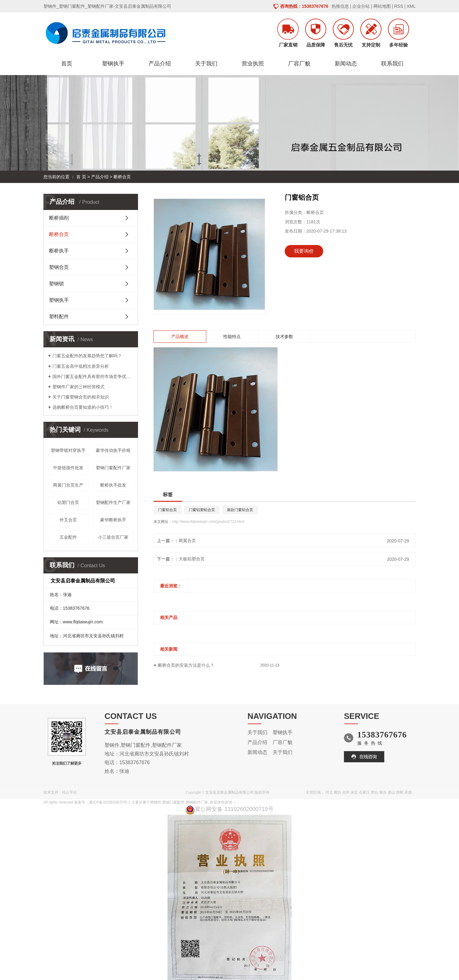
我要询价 (304, 251)
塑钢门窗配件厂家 (113, 468)
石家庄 (364, 792)
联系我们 (392, 64)
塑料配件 (59, 316)
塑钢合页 (59, 267)
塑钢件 (156, 802)
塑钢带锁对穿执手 (68, 450)
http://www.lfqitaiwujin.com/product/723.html (208, 522)
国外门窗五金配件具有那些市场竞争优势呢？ (93, 376)
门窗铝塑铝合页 (202, 510)
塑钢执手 (113, 64)
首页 (67, 64)
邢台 (375, 792)
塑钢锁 (56, 284)
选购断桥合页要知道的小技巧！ (83, 407)
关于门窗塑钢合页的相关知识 (81, 397)
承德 (408, 792)
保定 (354, 792)
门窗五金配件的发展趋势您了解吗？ (87, 356)
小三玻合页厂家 (113, 537)
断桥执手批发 (113, 485)
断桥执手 (59, 251)
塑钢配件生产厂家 (113, 502)
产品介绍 (160, 64)
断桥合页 (122, 177)
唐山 (391, 792)
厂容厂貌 (299, 64)
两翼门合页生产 (68, 485)
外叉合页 (68, 520)
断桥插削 (59, 218)
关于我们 (206, 64)
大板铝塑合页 (192, 559)
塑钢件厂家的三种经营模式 (78, 387)
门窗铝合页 (167, 510)
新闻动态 (346, 64)
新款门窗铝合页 (240, 510)
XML (411, 6)
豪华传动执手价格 (113, 450)
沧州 (346, 792)
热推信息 (340, 6)
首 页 (81, 177)
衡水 (383, 792)
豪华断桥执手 (113, 520)
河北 (329, 792)
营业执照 (253, 64)
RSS (399, 6)
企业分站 (361, 6)
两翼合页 (187, 541)
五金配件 (68, 537)
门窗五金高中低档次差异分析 (81, 366)
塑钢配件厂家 (197, 802)
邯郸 (400, 792)
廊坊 (337, 792)
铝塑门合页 (68, 502)
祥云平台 (69, 792)
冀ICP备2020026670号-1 (110, 802)
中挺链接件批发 (68, 468)
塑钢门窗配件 (173, 802)
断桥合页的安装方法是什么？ (186, 665)
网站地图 (382, 6)
